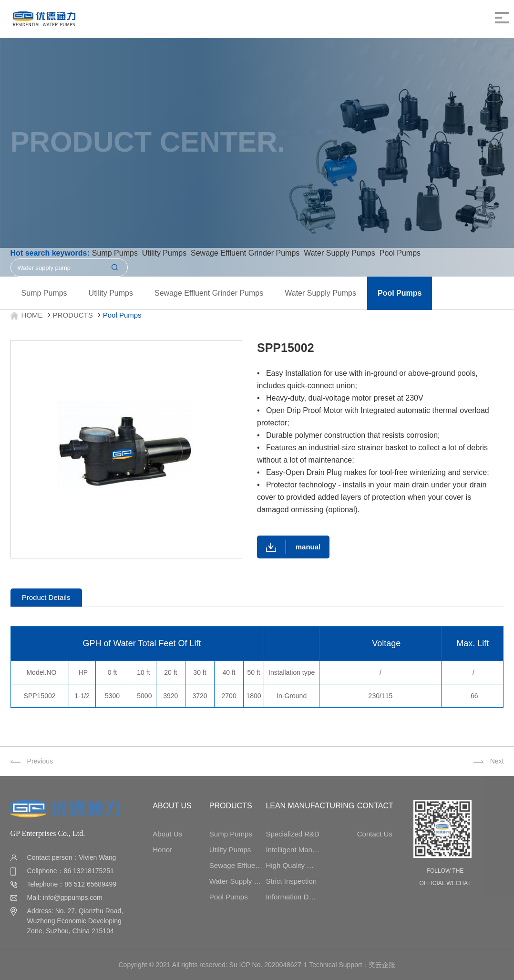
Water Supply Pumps (320, 293)
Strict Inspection (291, 881)
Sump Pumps (44, 293)
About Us (167, 834)
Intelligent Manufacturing (293, 850)
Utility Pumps (111, 293)
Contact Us (375, 834)
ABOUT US (172, 806)
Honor (162, 850)
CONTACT (375, 806)
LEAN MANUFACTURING (310, 806)
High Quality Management (293, 865)
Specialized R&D (293, 834)
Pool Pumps (400, 293)
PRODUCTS (73, 315)
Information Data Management (293, 897)
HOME (32, 315)
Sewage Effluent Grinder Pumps (209, 293)
